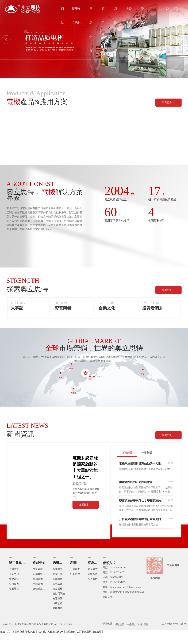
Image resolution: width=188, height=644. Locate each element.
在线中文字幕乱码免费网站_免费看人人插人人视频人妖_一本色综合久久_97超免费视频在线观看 (52, 632)
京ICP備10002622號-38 (174, 624)
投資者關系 (153, 308)
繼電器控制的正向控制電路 (136, 482)
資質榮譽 (63, 308)
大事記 (17, 308)
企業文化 (107, 308)
